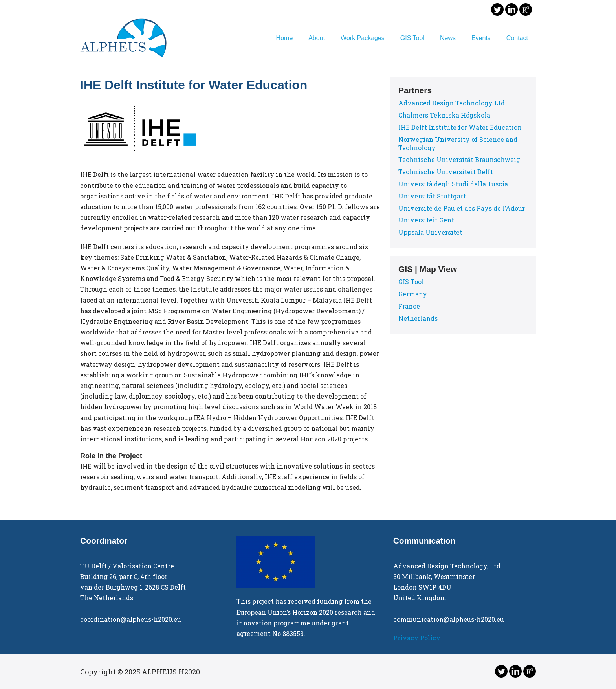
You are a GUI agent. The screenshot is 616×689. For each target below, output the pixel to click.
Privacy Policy (417, 638)
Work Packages (363, 38)
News (448, 38)
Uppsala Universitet (430, 232)
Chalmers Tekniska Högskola (444, 115)
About (317, 38)
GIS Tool (412, 38)
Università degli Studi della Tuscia (453, 184)
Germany (413, 294)
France (409, 306)
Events (481, 38)
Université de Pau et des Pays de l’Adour (462, 208)
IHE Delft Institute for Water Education (460, 127)
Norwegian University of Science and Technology (458, 143)
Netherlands (418, 318)
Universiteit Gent (426, 220)
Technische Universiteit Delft (446, 172)
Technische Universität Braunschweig (459, 159)
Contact (517, 38)
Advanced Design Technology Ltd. (452, 103)
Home (285, 38)
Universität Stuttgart (432, 196)
